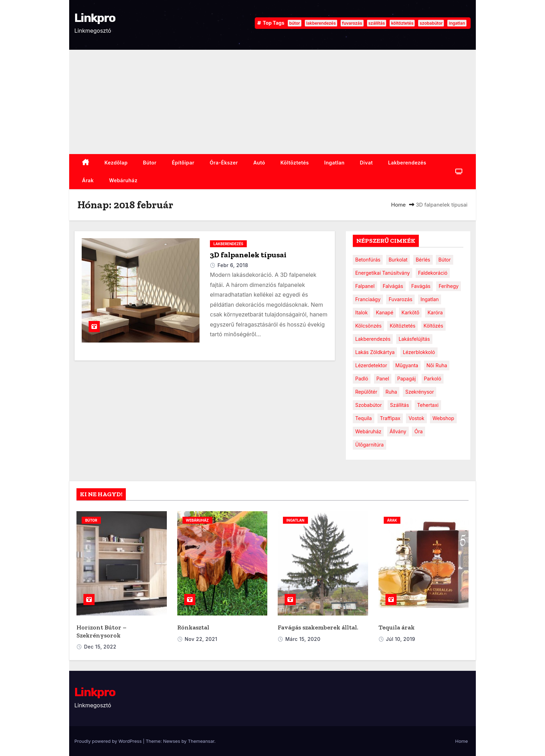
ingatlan (457, 23)
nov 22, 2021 (201, 639)
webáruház (123, 180)
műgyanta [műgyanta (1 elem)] (407, 365)
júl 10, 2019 (400, 639)
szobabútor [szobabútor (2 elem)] (368, 405)
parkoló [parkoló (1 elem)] (433, 379)
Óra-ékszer (224, 163)
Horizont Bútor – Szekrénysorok (101, 631)
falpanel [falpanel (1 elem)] (365, 286)
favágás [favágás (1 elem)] (421, 286)
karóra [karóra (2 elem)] (435, 312)
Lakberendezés (407, 163)
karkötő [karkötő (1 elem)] (410, 312)
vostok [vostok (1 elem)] (416, 418)
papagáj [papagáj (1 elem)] (406, 379)
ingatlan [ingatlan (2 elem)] (430, 299)
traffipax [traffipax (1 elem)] (390, 418)
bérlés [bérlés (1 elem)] (423, 260)
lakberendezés (321, 23)
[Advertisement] (272, 102)
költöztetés (402, 23)
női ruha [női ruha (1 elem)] (437, 365)
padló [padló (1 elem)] (362, 379)
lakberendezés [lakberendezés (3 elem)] (373, 339)
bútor (295, 23)
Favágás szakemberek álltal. (318, 627)
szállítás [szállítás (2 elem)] (400, 405)
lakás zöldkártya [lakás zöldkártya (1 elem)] (375, 352)
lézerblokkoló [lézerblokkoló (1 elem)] (419, 352)
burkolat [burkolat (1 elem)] (398, 260)
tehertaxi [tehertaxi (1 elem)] (428, 405)
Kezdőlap (116, 163)
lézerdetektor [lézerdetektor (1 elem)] (371, 365)
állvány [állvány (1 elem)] (398, 431)
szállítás (377, 23)
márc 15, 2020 (303, 639)
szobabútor (431, 23)
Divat (366, 163)
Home (398, 205)
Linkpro (95, 18)
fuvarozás (352, 23)
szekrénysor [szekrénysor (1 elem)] (420, 392)
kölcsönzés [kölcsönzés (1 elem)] (368, 326)
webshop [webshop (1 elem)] (443, 418)
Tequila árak (397, 627)
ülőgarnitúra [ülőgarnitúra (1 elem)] (369, 445)
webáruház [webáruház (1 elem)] (368, 431)
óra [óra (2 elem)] (418, 431)
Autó (259, 163)
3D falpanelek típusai (248, 255)
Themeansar (201, 741)
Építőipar (183, 163)
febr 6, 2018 (233, 265)
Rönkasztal (193, 627)
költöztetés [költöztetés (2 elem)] (402, 326)
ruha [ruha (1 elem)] (391, 392)
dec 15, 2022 (100, 647)
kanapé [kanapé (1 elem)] (384, 312)
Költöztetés (295, 163)
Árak (88, 180)
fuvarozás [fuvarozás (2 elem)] (400, 299)
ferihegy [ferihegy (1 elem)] (449, 286)
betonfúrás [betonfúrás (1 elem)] (368, 260)
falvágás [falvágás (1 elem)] (393, 286)
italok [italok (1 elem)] (361, 312)
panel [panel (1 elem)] (383, 379)
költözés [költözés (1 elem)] (434, 326)
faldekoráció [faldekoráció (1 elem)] (433, 273)
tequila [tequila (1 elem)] (364, 418)
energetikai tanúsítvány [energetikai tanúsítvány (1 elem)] (383, 273)
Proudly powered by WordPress (109, 741)
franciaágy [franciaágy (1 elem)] (368, 299)
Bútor (150, 163)
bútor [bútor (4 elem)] (445, 260)
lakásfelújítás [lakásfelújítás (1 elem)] (414, 339)
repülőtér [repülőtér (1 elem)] (366, 392)
